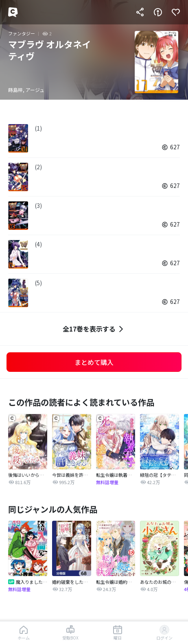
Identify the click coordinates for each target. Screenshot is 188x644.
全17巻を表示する (94, 329)
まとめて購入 (94, 362)
